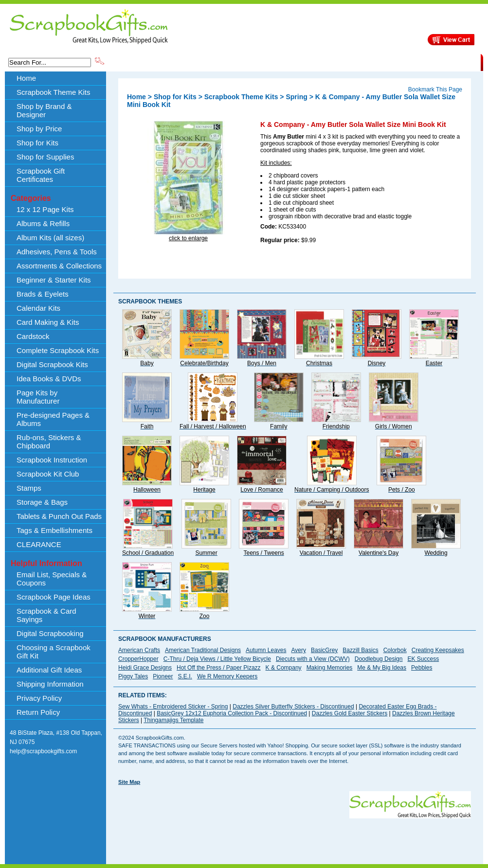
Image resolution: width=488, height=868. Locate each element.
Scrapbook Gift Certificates (41, 175)
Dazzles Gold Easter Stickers (350, 713)
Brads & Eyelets (43, 294)
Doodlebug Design (379, 659)
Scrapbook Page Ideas (54, 597)
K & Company (284, 668)
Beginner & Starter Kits (54, 280)
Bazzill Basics (360, 650)
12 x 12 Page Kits (45, 209)
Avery (299, 650)
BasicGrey (324, 650)
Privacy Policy (39, 698)
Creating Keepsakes (438, 650)
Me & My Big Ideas (382, 668)
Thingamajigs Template (173, 720)
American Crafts (139, 650)
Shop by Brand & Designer (220, 62)
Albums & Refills (43, 223)
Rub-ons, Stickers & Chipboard (49, 442)
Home (26, 78)
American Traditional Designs (203, 650)
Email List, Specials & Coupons (52, 579)
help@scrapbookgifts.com (43, 751)
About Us (327, 62)
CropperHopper (138, 659)
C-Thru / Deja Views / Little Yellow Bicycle (217, 659)
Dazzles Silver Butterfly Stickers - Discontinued (293, 707)
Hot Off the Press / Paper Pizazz (219, 668)
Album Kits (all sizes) (50, 238)
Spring (296, 97)
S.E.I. (185, 676)
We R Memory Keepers (227, 676)
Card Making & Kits (48, 322)
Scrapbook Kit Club (48, 474)
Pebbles (422, 668)
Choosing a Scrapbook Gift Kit (54, 652)
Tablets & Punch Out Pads (59, 516)
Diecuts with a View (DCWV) (313, 659)
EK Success (423, 659)
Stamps (29, 488)
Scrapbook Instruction (52, 460)
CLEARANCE (436, 62)
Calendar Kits (38, 308)
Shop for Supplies (45, 157)
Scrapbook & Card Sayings (46, 615)
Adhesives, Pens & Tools (57, 252)
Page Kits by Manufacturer (38, 397)
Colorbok (395, 650)
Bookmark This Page (435, 89)
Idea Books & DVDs (49, 379)
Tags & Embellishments (54, 530)
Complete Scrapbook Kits (58, 350)
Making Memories (330, 668)
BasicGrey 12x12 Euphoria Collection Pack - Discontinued (232, 713)
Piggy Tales (133, 676)
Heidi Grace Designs (145, 668)
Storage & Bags (42, 502)
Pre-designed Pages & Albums (53, 419)
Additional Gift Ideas (49, 670)
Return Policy (38, 712)
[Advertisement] (150, 822)
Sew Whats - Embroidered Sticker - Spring (173, 707)
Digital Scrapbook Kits (52, 364)
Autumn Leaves (266, 650)
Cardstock (33, 336)
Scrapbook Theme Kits (142, 62)
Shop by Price (286, 62)
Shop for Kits (37, 143)
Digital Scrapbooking (50, 633)
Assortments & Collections (59, 266)
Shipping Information (379, 62)
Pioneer (163, 676)
